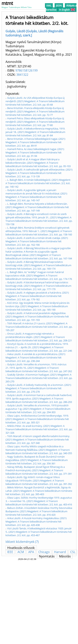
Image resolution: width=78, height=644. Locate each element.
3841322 (22, 75)
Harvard (60, 552)
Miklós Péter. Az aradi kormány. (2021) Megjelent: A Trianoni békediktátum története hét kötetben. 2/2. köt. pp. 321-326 (39, 429)
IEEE (10, 552)
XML (49, 6)
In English (67, 10)
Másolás (65, 556)
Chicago (44, 552)
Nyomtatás (47, 556)
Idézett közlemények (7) (22, 542)
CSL (73, 552)
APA (31, 552)
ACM (21, 552)
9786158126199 (26, 70)
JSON (59, 6)
